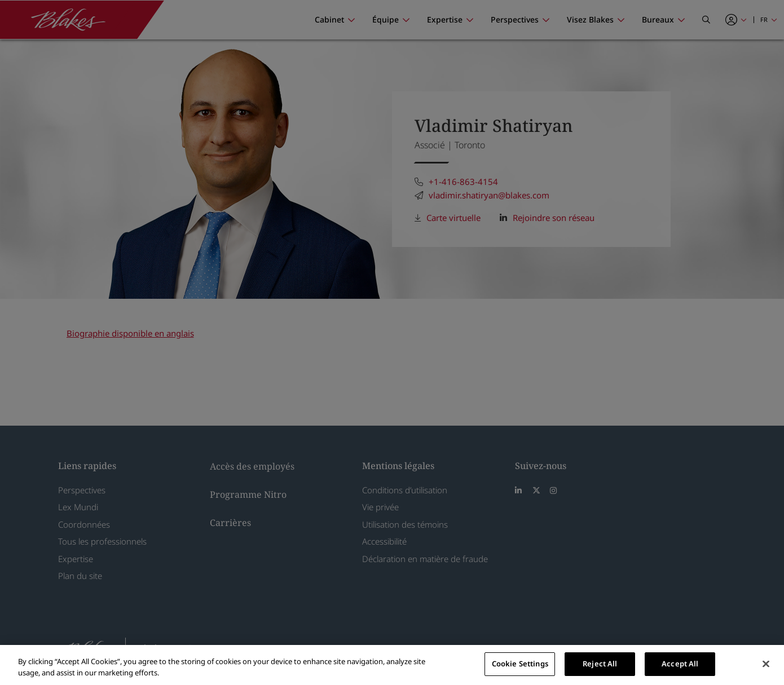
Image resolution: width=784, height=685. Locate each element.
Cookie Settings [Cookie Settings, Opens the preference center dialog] (520, 664)
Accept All (680, 664)
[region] (392, 665)
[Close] (766, 664)
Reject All (600, 664)
